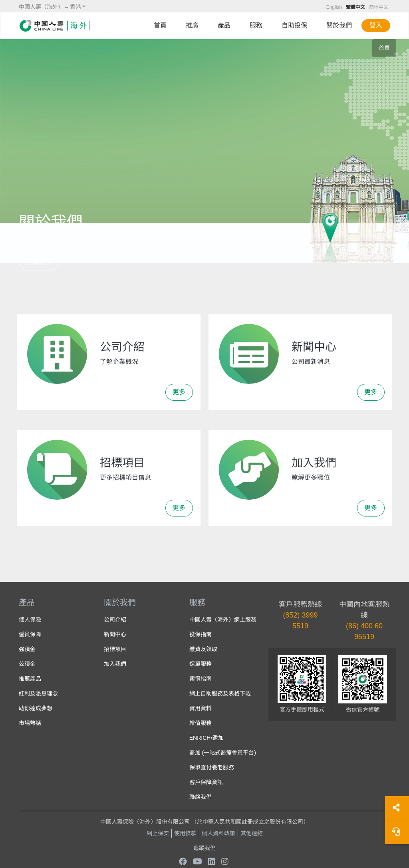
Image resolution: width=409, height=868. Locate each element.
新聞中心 (115, 634)
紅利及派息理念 (38, 693)
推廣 (192, 25)
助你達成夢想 (36, 708)
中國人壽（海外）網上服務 (223, 620)
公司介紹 (115, 620)
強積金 (27, 649)
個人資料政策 (218, 833)
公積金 (27, 664)
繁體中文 (355, 7)
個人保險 (30, 620)
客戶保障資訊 (206, 782)
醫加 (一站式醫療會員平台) (223, 753)
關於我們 (339, 25)
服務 (256, 25)
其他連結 (252, 833)
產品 (224, 25)
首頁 (160, 25)
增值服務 (201, 723)
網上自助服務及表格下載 (220, 693)
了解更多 (39, 262)
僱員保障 (30, 634)
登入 (376, 25)
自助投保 (294, 25)
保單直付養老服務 (212, 767)
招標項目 (115, 649)
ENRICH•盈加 (207, 738)
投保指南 (201, 634)
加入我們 (115, 664)
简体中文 (379, 7)
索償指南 (201, 679)
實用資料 (201, 708)
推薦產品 (30, 679)
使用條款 (185, 833)
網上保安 (158, 833)
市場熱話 (30, 723)
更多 (179, 392)
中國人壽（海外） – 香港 (50, 7)
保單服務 (201, 664)
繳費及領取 (203, 649)
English (334, 7)
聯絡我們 (201, 797)
